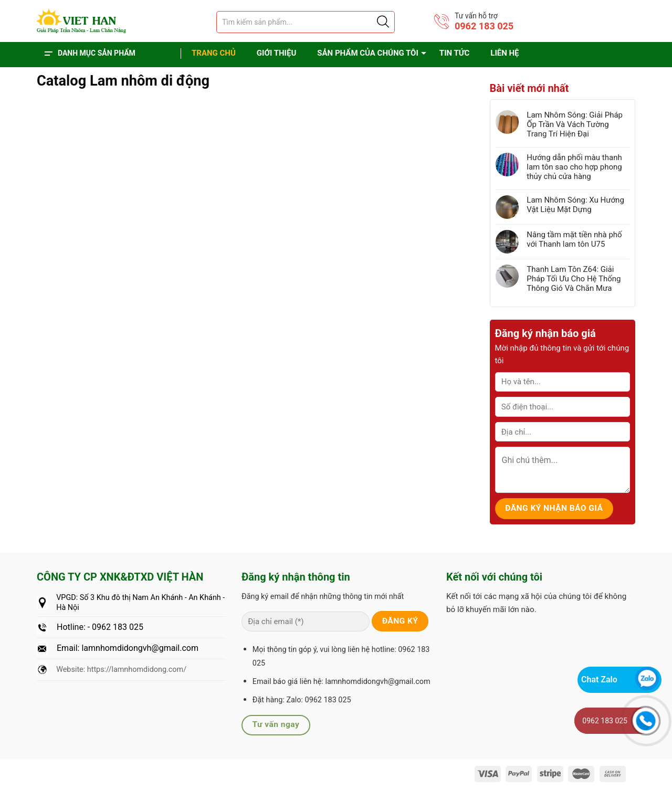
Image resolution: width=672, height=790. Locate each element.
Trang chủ (214, 53)
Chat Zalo (599, 680)
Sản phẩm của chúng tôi (368, 53)
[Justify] (382, 22)
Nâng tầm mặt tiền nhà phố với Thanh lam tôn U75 (574, 239)
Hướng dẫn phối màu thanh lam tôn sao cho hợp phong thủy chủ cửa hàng (574, 167)
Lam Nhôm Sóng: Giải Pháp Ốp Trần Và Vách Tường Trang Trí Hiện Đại (575, 124)
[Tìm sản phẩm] (306, 22)
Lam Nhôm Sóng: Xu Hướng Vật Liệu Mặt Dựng (575, 205)
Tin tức (454, 53)
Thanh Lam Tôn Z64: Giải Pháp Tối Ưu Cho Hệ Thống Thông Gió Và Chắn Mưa (574, 279)
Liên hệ (505, 53)
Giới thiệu (276, 53)
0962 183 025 (484, 26)
